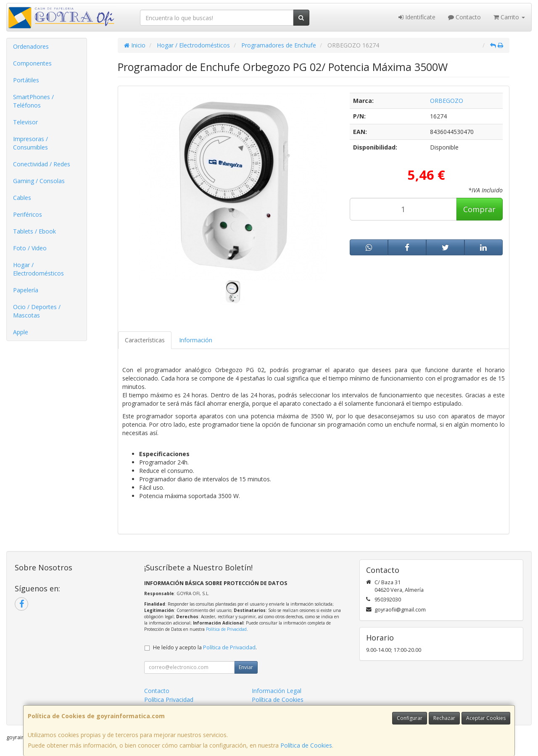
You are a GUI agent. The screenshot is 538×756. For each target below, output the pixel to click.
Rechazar (444, 718)
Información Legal (277, 691)
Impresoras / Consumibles (30, 143)
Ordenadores (31, 46)
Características (145, 340)
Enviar (246, 667)
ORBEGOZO (447, 101)
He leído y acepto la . (205, 647)
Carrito (509, 17)
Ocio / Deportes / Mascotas (37, 311)
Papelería (26, 290)
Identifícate (417, 17)
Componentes (32, 63)
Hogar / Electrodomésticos (38, 269)
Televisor (25, 122)
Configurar (410, 718)
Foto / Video (30, 248)
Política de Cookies (306, 745)
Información (196, 340)
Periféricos (28, 214)
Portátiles (26, 80)
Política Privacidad (169, 700)
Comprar (479, 209)
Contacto (464, 17)
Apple (21, 332)
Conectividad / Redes (42, 164)
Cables (22, 198)
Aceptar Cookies (486, 718)
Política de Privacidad (226, 629)
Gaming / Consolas (39, 181)
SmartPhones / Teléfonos (33, 101)
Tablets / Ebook (34, 231)
